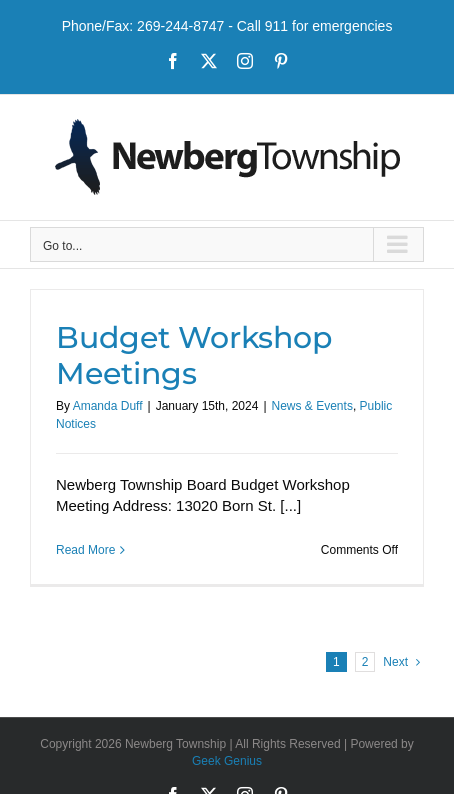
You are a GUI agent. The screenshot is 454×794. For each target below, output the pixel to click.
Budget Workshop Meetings (194, 355)
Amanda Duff (108, 406)
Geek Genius (227, 761)
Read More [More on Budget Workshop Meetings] (85, 550)
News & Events (312, 406)
